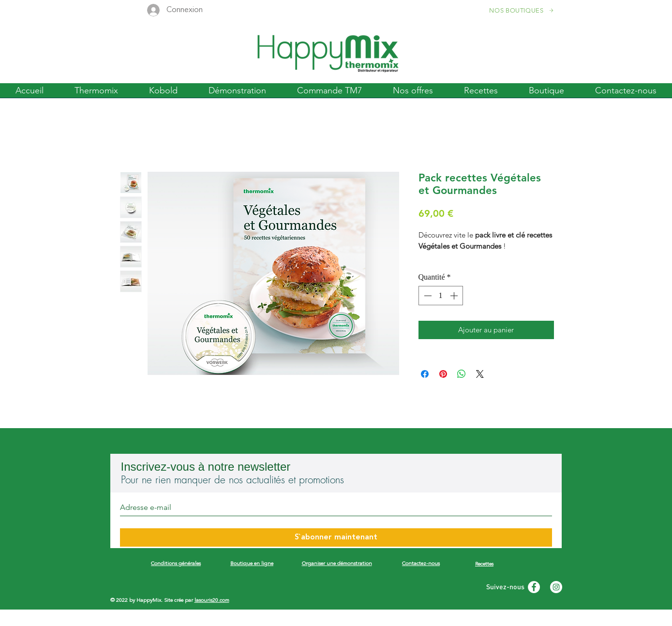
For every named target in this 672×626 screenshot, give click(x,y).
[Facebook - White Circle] (534, 587)
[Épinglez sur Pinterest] (443, 374)
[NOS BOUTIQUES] (522, 10)
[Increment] (455, 296)
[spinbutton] (441, 296)
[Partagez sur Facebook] (425, 374)
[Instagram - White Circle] (556, 587)
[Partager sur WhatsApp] (462, 374)
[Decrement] (427, 296)
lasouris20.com (212, 601)
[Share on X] (480, 374)
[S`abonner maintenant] (336, 537)
